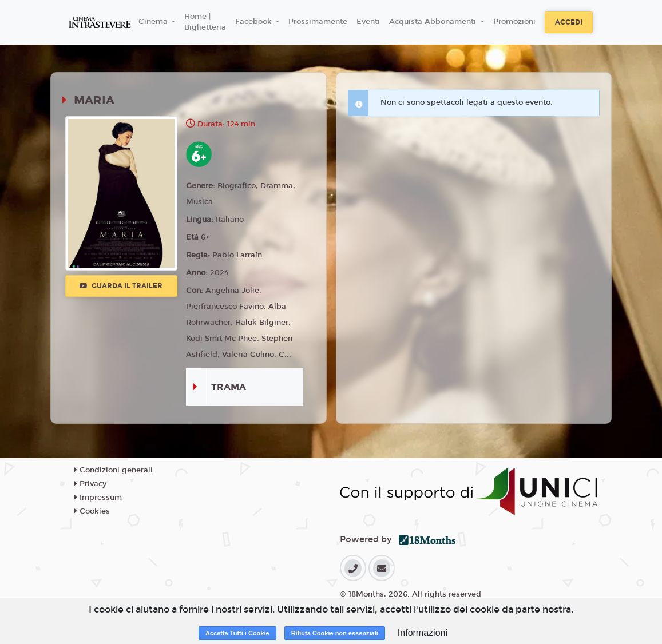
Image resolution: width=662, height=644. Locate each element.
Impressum (98, 498)
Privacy (90, 484)
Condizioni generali (114, 470)
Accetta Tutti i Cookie (237, 633)
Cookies (92, 511)
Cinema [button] (154, 22)
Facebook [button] (255, 22)
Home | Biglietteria (205, 22)
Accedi (569, 22)
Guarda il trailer (121, 286)
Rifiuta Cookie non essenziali (335, 633)
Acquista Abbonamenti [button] (434, 22)
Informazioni (423, 633)
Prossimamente (318, 22)
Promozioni (514, 22)
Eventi (368, 22)
